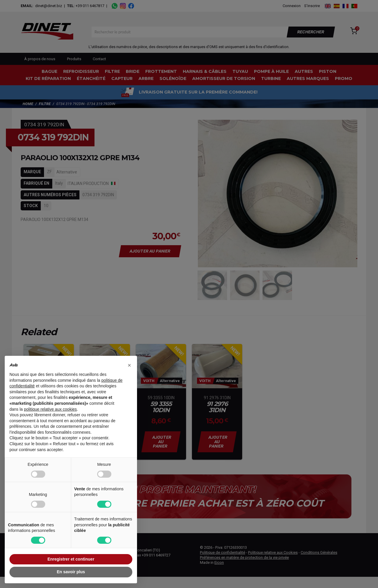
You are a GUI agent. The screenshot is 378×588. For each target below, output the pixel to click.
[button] (129, 365)
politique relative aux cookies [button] (50, 409)
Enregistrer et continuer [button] (71, 559)
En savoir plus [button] (71, 572)
